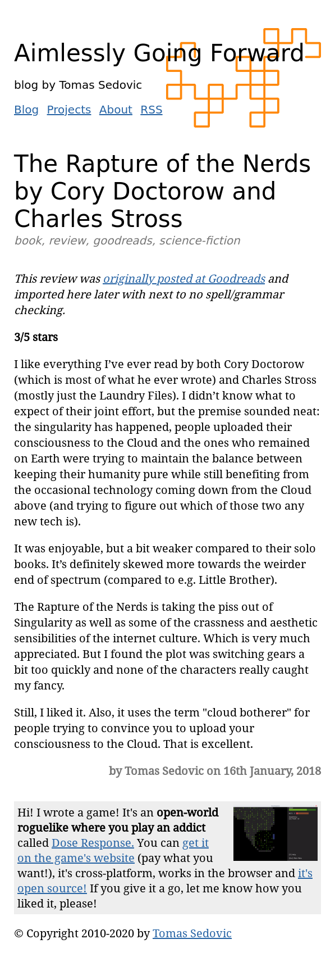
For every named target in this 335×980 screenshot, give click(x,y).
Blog (26, 110)
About (116, 110)
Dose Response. (93, 843)
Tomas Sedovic (192, 933)
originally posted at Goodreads (184, 278)
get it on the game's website (113, 850)
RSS (151, 110)
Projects (69, 110)
